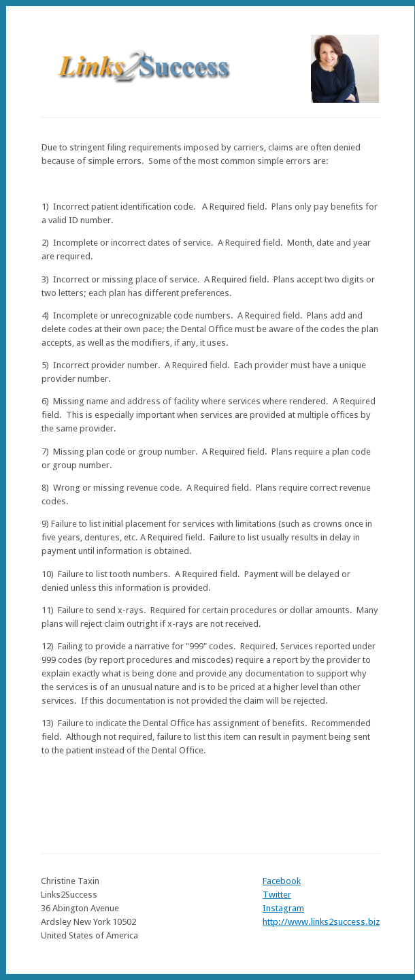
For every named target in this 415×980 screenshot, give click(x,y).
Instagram (283, 908)
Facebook (282, 881)
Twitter (277, 895)
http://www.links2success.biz (321, 922)
